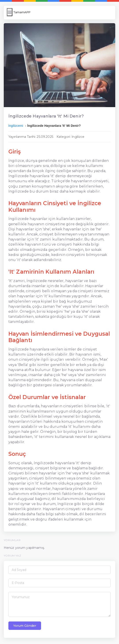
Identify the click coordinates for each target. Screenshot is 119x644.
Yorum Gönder (25, 626)
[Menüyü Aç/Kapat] (10, 12)
